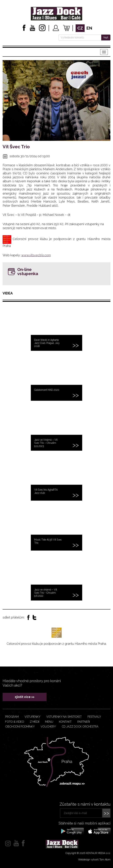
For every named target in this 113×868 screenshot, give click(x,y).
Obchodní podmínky (20, 727)
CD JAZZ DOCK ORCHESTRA (80, 727)
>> (106, 813)
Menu (49, 722)
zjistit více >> (25, 697)
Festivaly (94, 717)
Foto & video (15, 722)
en (89, 28)
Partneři (84, 722)
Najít (106, 37)
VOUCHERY (48, 727)
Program (12, 717)
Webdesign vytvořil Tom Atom (94, 860)
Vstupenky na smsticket (64, 717)
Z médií (35, 722)
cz (80, 28)
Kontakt (65, 722)
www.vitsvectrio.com (36, 255)
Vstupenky (33, 717)
